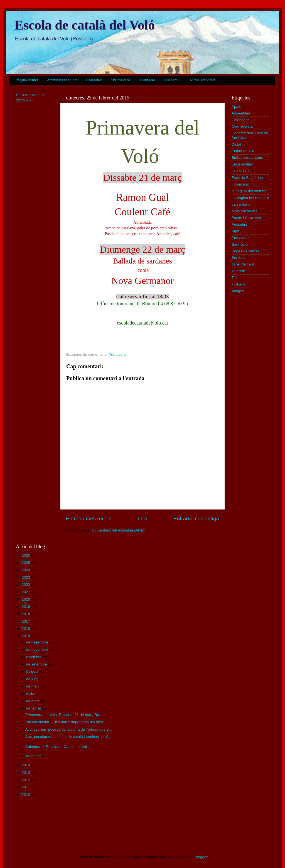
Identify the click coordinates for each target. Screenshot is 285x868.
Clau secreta (242, 126)
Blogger (201, 857)
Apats (236, 107)
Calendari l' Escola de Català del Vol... (58, 747)
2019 (26, 607)
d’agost (33, 671)
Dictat (236, 144)
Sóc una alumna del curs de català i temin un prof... (68, 737)
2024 (26, 570)
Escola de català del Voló (85, 25)
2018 (26, 614)
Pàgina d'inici (27, 80)
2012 (26, 780)
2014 (26, 765)
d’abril (32, 693)
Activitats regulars (62, 80)
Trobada (239, 284)
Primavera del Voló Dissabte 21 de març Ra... (64, 715)
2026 (26, 555)
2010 (26, 795)
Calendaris (241, 120)
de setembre (37, 664)
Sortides (239, 258)
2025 (26, 563)
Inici (143, 519)
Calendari (94, 80)
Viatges (238, 291)
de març (34, 701)
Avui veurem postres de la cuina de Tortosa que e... (69, 729)
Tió (234, 278)
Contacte (148, 80)
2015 (26, 636)
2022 (26, 585)
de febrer (34, 708)
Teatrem (238, 271)
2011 (26, 787)
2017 (26, 621)
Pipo (235, 231)
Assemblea (241, 113)
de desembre (38, 642)
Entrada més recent (89, 519)
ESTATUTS (241, 171)
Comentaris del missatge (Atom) (119, 530)
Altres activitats (202, 80)
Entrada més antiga (196, 519)
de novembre (38, 649)
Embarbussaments (247, 158)
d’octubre (34, 657)
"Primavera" (121, 80)
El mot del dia (243, 151)
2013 (26, 773)
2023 (26, 577)
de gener (34, 756)
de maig (33, 686)
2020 (26, 599)
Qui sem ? (172, 80)
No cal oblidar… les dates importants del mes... (66, 722)
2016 (26, 629)
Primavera (117, 354)
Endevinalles (242, 164)
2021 (26, 592)
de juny (33, 679)
